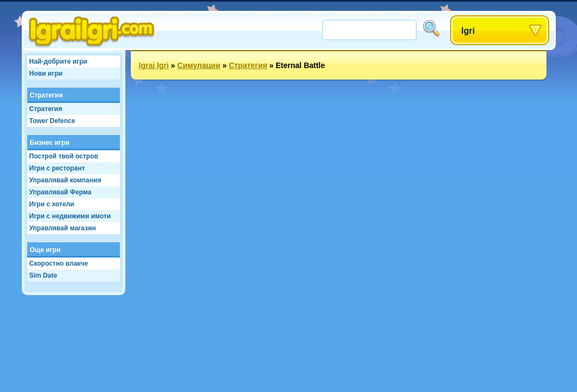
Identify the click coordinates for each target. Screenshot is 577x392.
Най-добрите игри (59, 62)
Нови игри (46, 73)
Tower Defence (52, 121)
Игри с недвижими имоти (70, 216)
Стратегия (46, 109)
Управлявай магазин (63, 228)
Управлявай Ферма (60, 192)
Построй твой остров (64, 156)
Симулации (199, 65)
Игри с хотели (52, 204)
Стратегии (47, 95)
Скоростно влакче (59, 264)
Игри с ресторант (57, 168)
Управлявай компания (65, 180)
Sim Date (43, 275)
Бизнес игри (50, 143)
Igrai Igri (154, 65)
